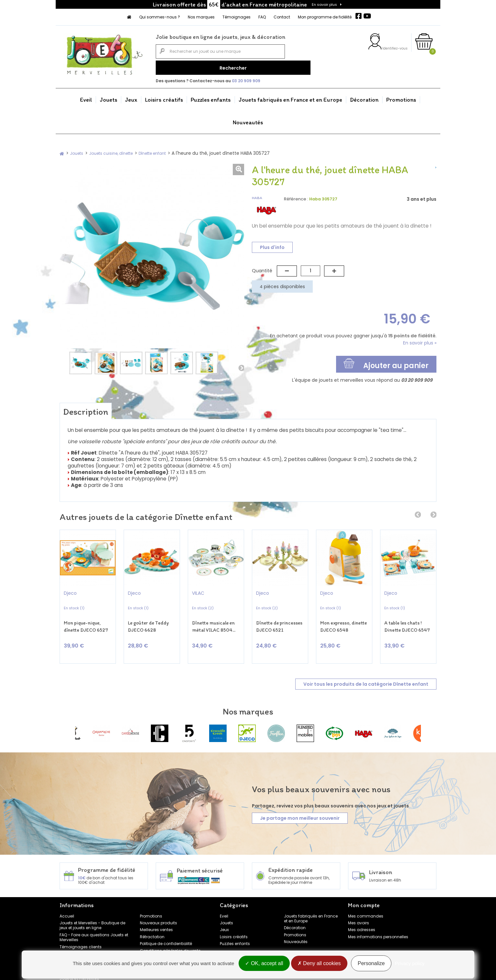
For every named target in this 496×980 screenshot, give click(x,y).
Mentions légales (157, 945)
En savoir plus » (420, 340)
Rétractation (152, 924)
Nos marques (201, 17)
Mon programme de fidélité (325, 17)
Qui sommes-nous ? (160, 17)
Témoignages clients (81, 934)
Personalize (371, 965)
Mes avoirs (359, 910)
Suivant (241, 365)
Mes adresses (362, 917)
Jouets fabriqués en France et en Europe (290, 97)
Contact (282, 17)
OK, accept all (264, 965)
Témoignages (237, 17)
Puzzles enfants (211, 97)
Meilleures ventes (156, 917)
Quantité (262, 268)
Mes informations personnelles (378, 924)
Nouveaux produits (158, 910)
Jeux (131, 97)
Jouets (108, 97)
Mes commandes (366, 903)
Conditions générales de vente (170, 938)
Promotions (401, 97)
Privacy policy (410, 965)
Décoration (364, 97)
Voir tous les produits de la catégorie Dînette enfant (366, 671)
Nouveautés (248, 119)
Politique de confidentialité (166, 931)
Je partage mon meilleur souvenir (300, 805)
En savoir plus (324, 5)
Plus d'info (272, 244)
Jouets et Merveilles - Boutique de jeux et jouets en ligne (92, 912)
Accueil (67, 903)
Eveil (86, 97)
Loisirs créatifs (164, 97)
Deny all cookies (319, 965)
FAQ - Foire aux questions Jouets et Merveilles (94, 924)
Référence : (296, 196)
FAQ (262, 17)
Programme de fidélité (81, 941)
